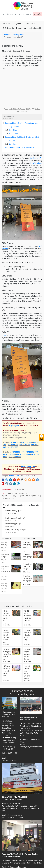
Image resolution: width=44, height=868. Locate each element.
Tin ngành (7, 24)
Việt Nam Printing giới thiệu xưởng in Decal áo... (7, 654)
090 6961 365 (15, 442)
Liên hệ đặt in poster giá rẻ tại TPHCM (19, 147)
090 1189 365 (13, 445)
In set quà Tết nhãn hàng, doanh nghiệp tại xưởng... (27, 672)
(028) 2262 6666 (32, 452)
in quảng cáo (14, 426)
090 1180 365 (27, 442)
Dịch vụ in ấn (21, 28)
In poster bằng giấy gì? (10, 496)
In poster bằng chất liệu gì (16, 493)
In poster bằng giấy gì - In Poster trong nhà (20, 123)
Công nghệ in (18, 24)
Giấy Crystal (12, 134)
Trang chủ (7, 35)
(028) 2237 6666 (15, 457)
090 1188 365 (25, 445)
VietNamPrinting (8, 498)
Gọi (41, 437)
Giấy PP (10, 140)
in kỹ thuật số (36, 163)
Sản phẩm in (30, 24)
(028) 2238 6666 (18, 452)
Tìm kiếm (38, 14)
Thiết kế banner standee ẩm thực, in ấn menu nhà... (28, 616)
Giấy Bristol (11, 130)
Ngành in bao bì (35, 28)
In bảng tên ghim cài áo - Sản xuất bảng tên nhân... (6, 671)
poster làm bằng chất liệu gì (31, 496)
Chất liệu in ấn (8, 28)
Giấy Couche (12, 127)
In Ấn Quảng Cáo (28, 467)
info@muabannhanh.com (16, 867)
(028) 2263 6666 (9, 454)
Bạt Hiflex (11, 144)
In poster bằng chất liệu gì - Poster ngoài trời (21, 137)
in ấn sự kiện (36, 158)
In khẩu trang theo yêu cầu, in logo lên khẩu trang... (6, 617)
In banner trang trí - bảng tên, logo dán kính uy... (27, 654)
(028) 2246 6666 (23, 454)
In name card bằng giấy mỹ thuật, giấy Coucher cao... (6, 636)
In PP (4, 335)
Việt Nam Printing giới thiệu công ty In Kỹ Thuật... (28, 635)
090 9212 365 (13, 447)
